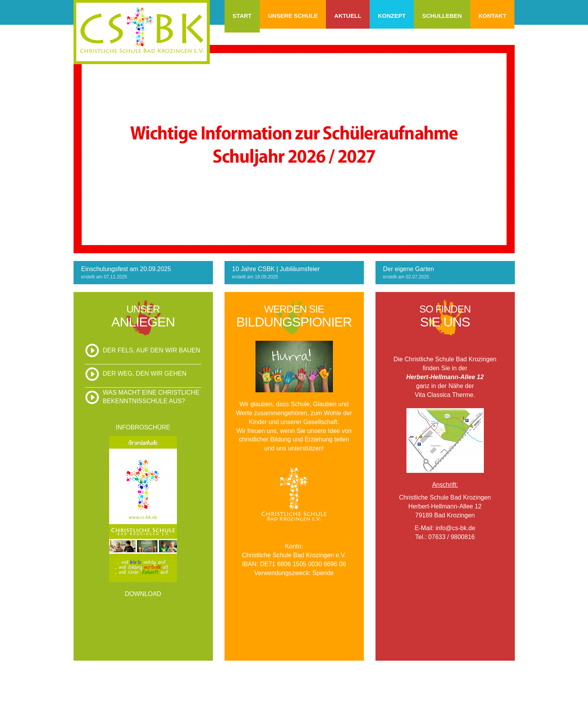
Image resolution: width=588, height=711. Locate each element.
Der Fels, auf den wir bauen (152, 350)
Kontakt (492, 16)
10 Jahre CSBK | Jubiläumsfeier (276, 269)
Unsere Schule (293, 16)
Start (242, 16)
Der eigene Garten (409, 269)
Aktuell (348, 16)
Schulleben (442, 16)
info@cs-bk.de (455, 528)
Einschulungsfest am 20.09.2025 (126, 269)
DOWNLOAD (143, 594)
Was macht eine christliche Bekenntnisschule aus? (151, 397)
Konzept (392, 16)
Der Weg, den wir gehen (145, 374)
